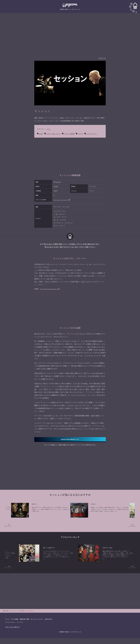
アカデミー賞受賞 (75, 134)
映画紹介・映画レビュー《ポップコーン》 (71, 643)
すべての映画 (15, 630)
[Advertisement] (70, 31)
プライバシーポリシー (10, 633)
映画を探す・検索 (25, 630)
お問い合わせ (49, 630)
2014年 (41, 134)
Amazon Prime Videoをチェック (70, 443)
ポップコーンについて (38, 630)
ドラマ (49, 129)
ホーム (7, 630)
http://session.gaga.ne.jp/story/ (51, 293)
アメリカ (88, 134)
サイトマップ (20, 633)
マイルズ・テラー (45, 137)
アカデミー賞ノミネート (56, 134)
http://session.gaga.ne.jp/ (63, 203)
